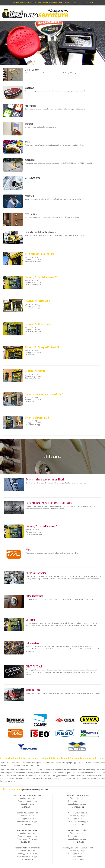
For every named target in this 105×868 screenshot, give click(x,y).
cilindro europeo (32, 70)
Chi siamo (31, 620)
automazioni (30, 160)
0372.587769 (79, 842)
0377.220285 (79, 824)
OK (75, 3)
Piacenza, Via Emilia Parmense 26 (41, 277)
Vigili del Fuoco (33, 690)
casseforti (29, 196)
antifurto (29, 124)
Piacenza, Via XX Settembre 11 (40, 324)
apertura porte (31, 214)
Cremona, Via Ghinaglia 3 (37, 417)
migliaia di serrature (36, 573)
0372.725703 (79, 859)
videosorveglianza (32, 178)
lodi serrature (33, 643)
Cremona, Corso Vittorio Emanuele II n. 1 (44, 394)
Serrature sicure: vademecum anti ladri (45, 479)
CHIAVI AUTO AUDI (35, 666)
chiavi (27, 142)
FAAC (28, 549)
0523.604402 (79, 807)
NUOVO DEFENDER (35, 596)
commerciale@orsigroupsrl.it (36, 790)
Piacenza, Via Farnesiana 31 (38, 301)
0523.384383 (29, 824)
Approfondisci (88, 3)
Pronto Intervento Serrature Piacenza (41, 232)
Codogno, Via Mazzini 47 (36, 371)
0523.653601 (29, 859)
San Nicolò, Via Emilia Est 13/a (39, 254)
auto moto (29, 88)
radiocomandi (31, 106)
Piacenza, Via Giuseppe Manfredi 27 (42, 347)
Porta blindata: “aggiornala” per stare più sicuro (49, 503)
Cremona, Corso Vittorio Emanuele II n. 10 (78, 848)
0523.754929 (29, 807)
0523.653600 (29, 842)
